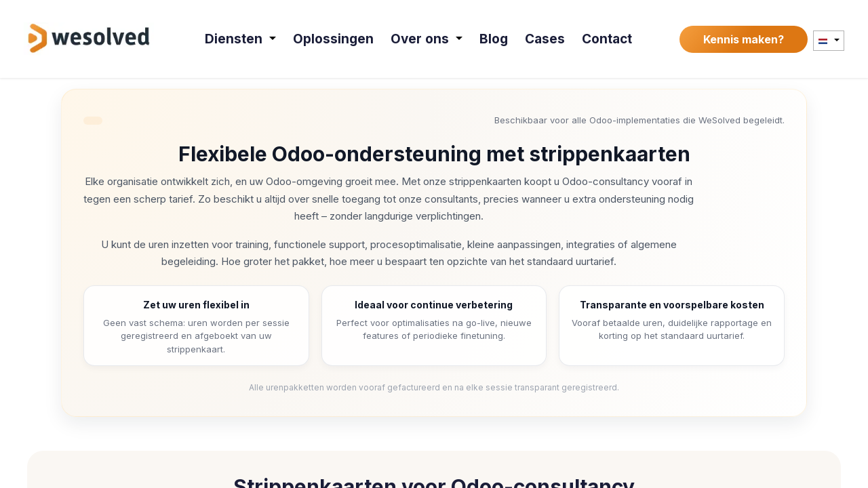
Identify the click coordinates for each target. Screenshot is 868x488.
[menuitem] (244, 39)
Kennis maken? (744, 39)
